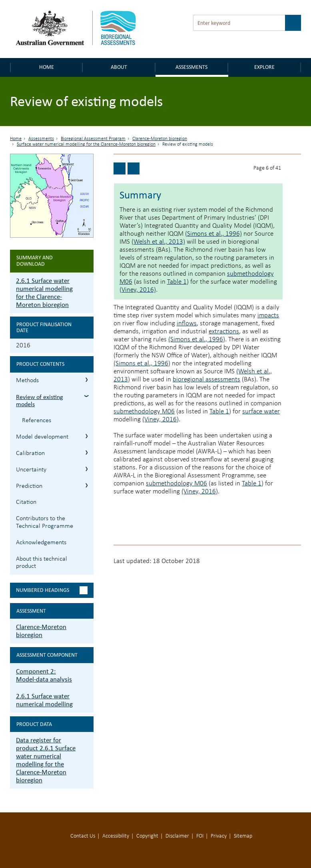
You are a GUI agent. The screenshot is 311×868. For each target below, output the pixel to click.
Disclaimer (177, 836)
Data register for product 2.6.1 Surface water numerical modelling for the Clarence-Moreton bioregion (46, 760)
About (119, 67)
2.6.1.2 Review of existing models (87, 396)
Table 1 (177, 282)
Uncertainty (31, 470)
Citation (26, 502)
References (37, 421)
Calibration (30, 453)
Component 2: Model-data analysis (44, 675)
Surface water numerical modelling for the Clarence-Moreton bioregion (86, 144)
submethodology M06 (144, 412)
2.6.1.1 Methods (87, 380)
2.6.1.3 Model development (87, 436)
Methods (27, 381)
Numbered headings (43, 590)
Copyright (147, 836)
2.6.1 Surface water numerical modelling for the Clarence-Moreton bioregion (44, 293)
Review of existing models (40, 401)
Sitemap (243, 836)
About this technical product (42, 563)
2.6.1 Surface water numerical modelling (44, 700)
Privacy (219, 836)
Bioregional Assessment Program (93, 139)
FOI (200, 836)
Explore (264, 67)
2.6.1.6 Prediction (87, 485)
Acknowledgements (41, 543)
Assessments (191, 67)
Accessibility (116, 836)
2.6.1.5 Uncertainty (87, 469)
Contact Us (83, 836)
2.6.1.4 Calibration (87, 452)
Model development (42, 437)
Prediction (29, 486)
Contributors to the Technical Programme (45, 522)
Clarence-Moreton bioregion (160, 139)
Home (47, 67)
